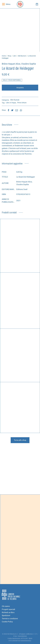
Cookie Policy (7, 622)
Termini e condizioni (10, 619)
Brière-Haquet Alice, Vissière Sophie (19, 64)
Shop (9, 56)
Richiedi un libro (8, 612)
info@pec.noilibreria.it (26, 634)
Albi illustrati (22, 56)
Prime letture (22, 103)
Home (4, 56)
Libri (14, 56)
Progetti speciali (8, 609)
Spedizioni (6, 615)
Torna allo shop (20, 440)
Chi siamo (6, 606)
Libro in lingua (11, 103)
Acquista (20, 88)
